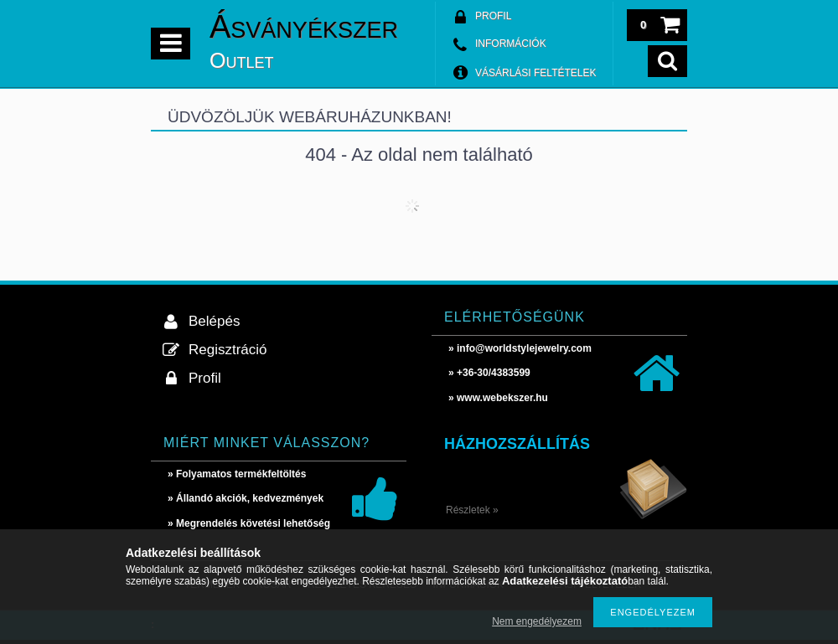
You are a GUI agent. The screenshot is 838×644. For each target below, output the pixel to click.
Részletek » (472, 510)
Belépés (214, 321)
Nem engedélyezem (537, 621)
